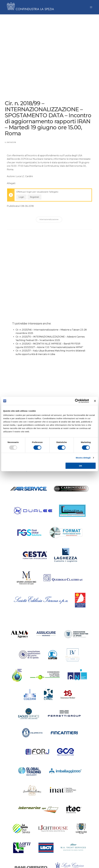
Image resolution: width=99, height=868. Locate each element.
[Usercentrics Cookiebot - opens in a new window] (77, 401)
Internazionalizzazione (49, 221)
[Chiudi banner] (95, 401)
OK (81, 466)
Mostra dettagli (83, 458)
